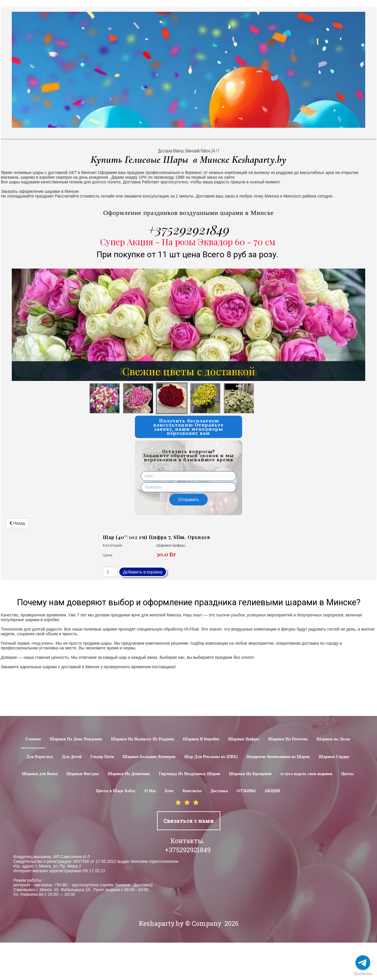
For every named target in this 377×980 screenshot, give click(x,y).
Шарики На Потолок (288, 739)
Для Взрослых (40, 757)
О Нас (150, 791)
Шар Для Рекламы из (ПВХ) (211, 757)
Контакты (192, 791)
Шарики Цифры (244, 739)
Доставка (219, 791)
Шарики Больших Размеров (149, 757)
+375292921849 (189, 229)
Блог (169, 791)
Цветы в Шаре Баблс (116, 791)
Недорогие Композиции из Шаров (278, 757)
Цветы (347, 774)
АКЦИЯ (272, 791)
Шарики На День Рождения (76, 739)
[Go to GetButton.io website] (363, 974)
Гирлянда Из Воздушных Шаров (189, 774)
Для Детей (72, 757)
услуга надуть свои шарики (306, 774)
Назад (17, 523)
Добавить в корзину (143, 572)
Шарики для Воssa (40, 774)
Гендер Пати (102, 757)
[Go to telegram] (363, 963)
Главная (33, 739)
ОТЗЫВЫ (246, 791)
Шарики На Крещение (250, 774)
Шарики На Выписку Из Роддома (142, 739)
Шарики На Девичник (129, 774)
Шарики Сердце (334, 757)
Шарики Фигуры (83, 774)
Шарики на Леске (333, 739)
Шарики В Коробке (201, 739)
